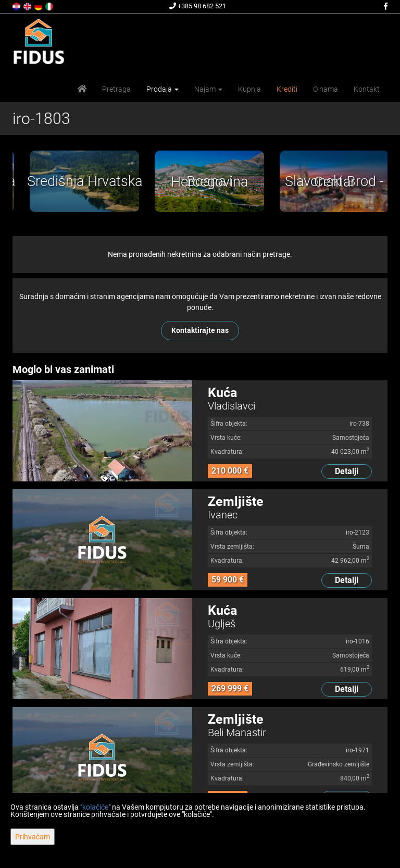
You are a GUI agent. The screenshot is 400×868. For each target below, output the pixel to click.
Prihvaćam (33, 837)
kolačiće (95, 807)
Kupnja (249, 89)
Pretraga (116, 89)
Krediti (287, 89)
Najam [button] (208, 89)
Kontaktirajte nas (200, 330)
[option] (128, 181)
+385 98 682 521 (198, 6)
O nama (326, 89)
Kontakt (367, 89)
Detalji (347, 471)
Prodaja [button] (162, 89)
